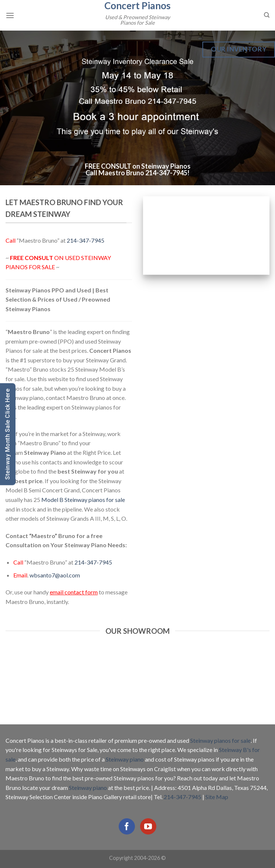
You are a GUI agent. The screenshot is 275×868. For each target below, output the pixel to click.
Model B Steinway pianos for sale (83, 500)
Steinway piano (125, 759)
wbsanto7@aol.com (55, 575)
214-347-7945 (166, 173)
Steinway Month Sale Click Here (8, 434)
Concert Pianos (137, 6)
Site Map (217, 797)
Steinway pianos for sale (220, 740)
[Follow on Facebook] (127, 826)
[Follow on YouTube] (148, 826)
